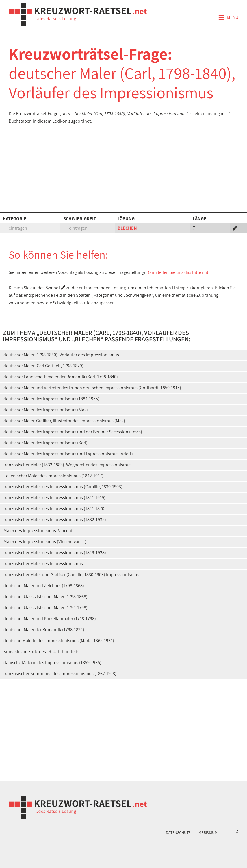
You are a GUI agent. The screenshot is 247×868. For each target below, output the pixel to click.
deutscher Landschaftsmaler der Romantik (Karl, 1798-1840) (61, 377)
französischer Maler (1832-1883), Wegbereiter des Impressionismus (67, 465)
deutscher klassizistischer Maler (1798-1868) (45, 597)
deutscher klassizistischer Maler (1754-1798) (45, 608)
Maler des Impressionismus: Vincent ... (40, 531)
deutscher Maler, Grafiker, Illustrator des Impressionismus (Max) (64, 421)
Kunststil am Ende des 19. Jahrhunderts (41, 652)
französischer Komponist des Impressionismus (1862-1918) (60, 673)
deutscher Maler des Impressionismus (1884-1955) (51, 399)
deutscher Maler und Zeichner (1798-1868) (44, 586)
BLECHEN (127, 228)
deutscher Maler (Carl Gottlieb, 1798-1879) (43, 366)
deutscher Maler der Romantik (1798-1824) (44, 630)
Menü (228, 18)
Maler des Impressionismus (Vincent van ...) (45, 542)
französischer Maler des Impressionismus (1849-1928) (55, 553)
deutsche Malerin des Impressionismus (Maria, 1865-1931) (59, 641)
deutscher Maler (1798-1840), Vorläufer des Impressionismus (61, 355)
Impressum (207, 832)
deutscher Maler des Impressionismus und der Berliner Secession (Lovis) (73, 432)
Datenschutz (178, 832)
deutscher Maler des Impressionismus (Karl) (45, 443)
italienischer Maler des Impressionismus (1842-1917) (53, 476)
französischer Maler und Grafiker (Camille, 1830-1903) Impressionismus (71, 575)
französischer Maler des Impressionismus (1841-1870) (55, 509)
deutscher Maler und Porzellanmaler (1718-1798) (50, 619)
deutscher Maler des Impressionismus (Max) (46, 410)
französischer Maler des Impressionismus (43, 564)
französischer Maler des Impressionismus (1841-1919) (54, 498)
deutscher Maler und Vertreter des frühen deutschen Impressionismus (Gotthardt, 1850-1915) (92, 388)
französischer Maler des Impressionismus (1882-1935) (55, 520)
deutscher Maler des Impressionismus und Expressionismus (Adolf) (68, 454)
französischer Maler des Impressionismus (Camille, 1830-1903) (63, 487)
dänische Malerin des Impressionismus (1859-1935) (52, 662)
